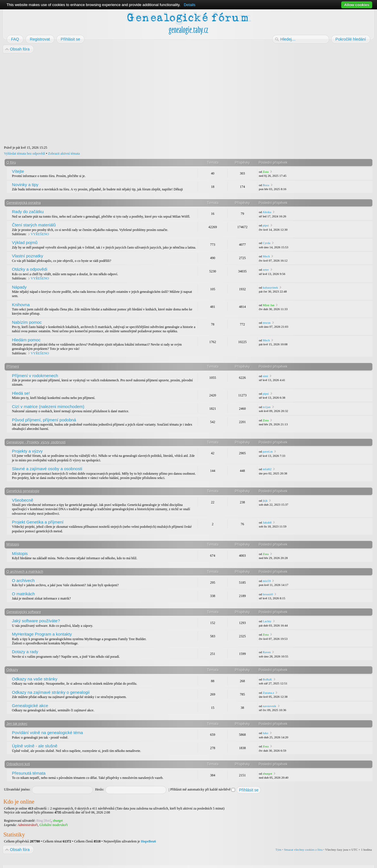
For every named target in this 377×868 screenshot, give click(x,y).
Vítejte (18, 171)
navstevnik (269, 706)
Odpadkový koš (18, 764)
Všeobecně (23, 500)
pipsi (266, 225)
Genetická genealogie (23, 491)
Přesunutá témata (29, 773)
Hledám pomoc (26, 340)
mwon (267, 323)
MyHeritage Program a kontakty (42, 634)
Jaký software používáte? (36, 621)
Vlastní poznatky (28, 256)
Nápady (19, 287)
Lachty (267, 621)
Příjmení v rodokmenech (35, 376)
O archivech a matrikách (25, 572)
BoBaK (267, 679)
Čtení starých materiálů (34, 225)
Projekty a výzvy (27, 451)
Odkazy (12, 670)
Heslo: (100, 789)
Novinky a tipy (25, 185)
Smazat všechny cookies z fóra (303, 850)
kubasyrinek (270, 287)
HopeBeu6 (148, 841)
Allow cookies (357, 5)
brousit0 (268, 594)
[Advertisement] (174, 100)
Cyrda (266, 243)
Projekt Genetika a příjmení (38, 522)
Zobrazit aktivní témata (64, 154)
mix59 (267, 581)
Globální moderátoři (54, 825)
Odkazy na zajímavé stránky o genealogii (51, 692)
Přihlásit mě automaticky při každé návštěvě (203, 789)
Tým (278, 850)
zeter (266, 270)
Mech (266, 256)
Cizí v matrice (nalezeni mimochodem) (48, 406)
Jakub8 (267, 522)
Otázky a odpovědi (30, 269)
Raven (267, 652)
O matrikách (23, 594)
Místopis (13, 545)
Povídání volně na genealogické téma (47, 733)
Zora (266, 172)
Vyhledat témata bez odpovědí (25, 154)
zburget (267, 774)
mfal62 (267, 469)
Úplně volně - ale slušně (35, 746)
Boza (266, 185)
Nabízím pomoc (27, 322)
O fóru (11, 163)
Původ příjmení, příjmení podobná (44, 420)
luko (265, 733)
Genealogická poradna (24, 203)
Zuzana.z (268, 693)
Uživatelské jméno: (17, 789)
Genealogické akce (30, 706)
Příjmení (13, 367)
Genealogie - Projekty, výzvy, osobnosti (36, 442)
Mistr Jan (268, 305)
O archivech (23, 580)
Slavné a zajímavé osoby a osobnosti (47, 469)
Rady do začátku (28, 212)
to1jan (267, 407)
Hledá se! (21, 393)
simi (265, 376)
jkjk (265, 501)
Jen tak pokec (17, 724)
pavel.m (268, 451)
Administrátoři (28, 825)
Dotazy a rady (25, 652)
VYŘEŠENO (40, 234)
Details (189, 5)
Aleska (267, 212)
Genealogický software (24, 612)
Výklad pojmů (25, 242)
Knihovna (21, 305)
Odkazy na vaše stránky (35, 679)
